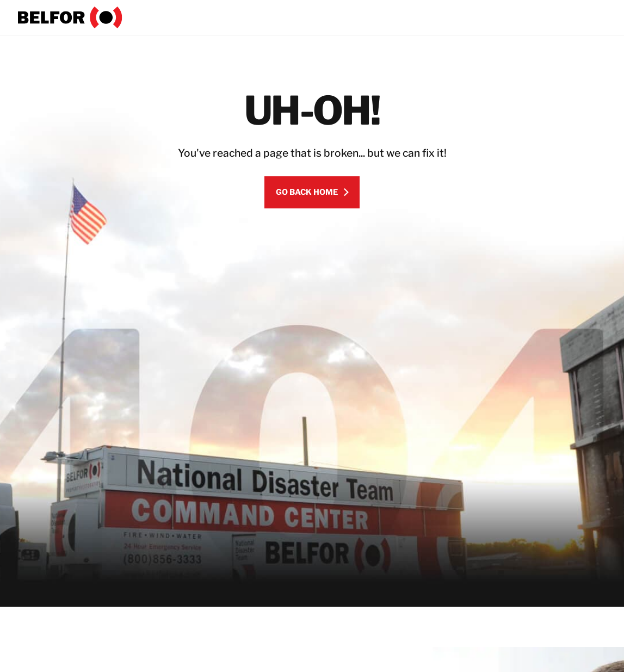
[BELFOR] (70, 17)
